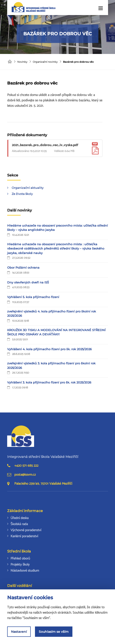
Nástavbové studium (25, 571)
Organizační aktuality (28, 188)
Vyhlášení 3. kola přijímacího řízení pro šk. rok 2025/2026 (49, 382)
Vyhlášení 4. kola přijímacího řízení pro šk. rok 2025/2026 (49, 349)
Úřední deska (20, 518)
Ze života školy (22, 194)
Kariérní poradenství (24, 536)
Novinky (22, 62)
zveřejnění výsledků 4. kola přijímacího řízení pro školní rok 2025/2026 (52, 314)
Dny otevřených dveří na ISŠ (28, 282)
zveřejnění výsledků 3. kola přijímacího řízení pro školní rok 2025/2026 (51, 365)
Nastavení (19, 632)
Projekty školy (20, 565)
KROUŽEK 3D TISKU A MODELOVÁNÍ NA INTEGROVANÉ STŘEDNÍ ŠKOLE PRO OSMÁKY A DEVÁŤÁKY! (56, 332)
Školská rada (19, 524)
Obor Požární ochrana (23, 267)
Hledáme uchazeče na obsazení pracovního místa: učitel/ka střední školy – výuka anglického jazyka (57, 228)
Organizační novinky (45, 62)
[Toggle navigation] (101, 8)
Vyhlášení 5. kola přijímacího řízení (33, 297)
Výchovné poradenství (26, 530)
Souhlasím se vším (54, 632)
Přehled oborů (20, 558)
